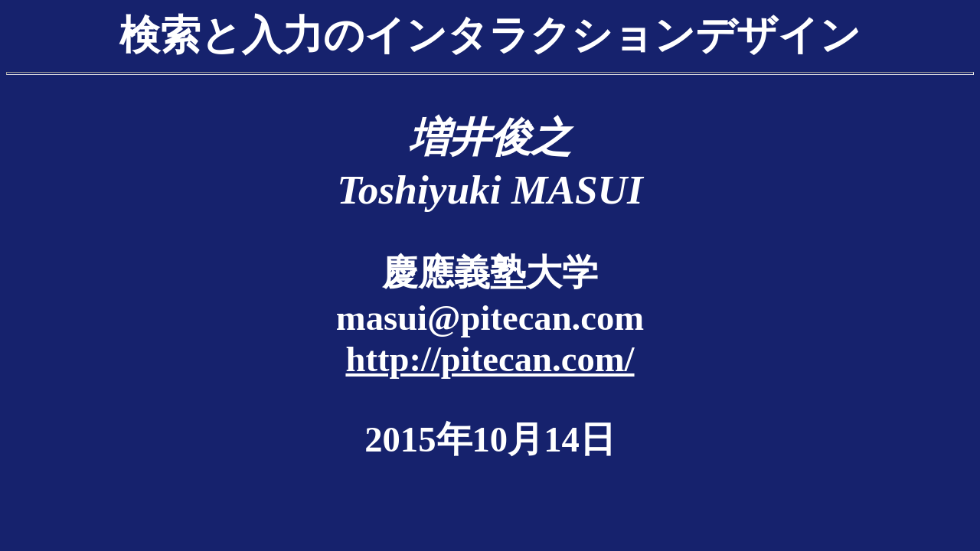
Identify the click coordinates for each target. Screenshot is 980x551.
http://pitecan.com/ (490, 359)
